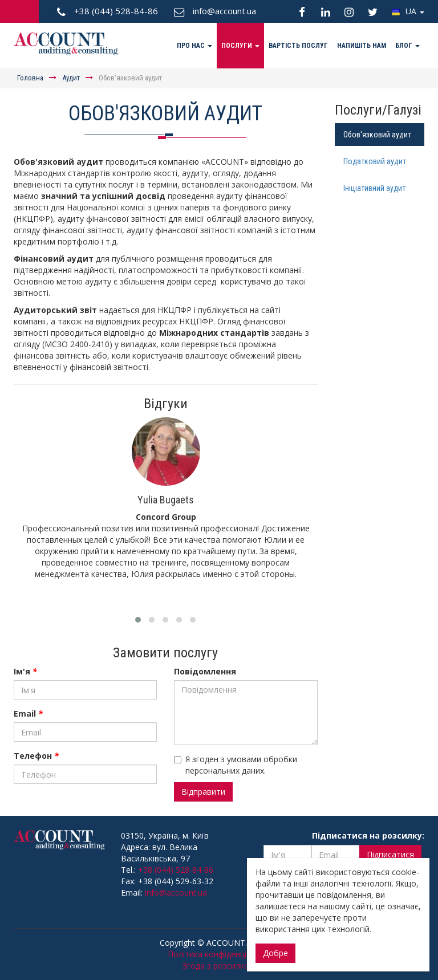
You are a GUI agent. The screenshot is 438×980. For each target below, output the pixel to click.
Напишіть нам (362, 46)
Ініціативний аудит (374, 188)
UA (408, 11)
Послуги (240, 46)
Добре (275, 953)
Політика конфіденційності (219, 954)
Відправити (203, 792)
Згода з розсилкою (219, 965)
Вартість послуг (298, 46)
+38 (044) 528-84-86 (176, 870)
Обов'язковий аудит (377, 135)
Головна (30, 78)
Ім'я (25, 671)
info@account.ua (176, 892)
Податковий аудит (375, 161)
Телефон (36, 756)
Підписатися (390, 854)
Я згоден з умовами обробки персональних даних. (236, 765)
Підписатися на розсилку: (368, 835)
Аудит (71, 78)
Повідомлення (205, 671)
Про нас (194, 46)
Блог (407, 46)
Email (28, 713)
